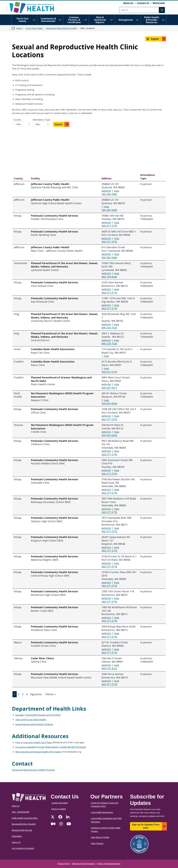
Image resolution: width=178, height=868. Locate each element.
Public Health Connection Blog (25, 818)
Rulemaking (17, 836)
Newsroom (159, 3)
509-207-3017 (109, 388)
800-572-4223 (109, 668)
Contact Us (143, 3)
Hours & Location (59, 809)
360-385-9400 (109, 194)
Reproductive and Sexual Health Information (38, 752)
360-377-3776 (109, 226)
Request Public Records (22, 830)
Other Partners (97, 844)
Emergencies (129, 20)
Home (19, 28)
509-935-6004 (109, 403)
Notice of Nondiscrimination (109, 864)
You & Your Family (26, 20)
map (116, 191)
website (106, 191)
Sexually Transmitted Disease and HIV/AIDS (38, 715)
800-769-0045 (109, 277)
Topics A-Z (16, 842)
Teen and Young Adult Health (31, 720)
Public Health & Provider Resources (154, 20)
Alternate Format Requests (83, 864)
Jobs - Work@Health (20, 812)
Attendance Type (41, 120)
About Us (128, 3)
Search (58, 124)
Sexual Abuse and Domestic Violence (34, 724)
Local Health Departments (102, 812)
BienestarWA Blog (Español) (24, 824)
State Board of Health (100, 837)
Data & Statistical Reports (104, 20)
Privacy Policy (63, 864)
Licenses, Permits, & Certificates (77, 20)
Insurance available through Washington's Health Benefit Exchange (51, 747)
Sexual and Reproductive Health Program (33, 770)
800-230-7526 (109, 328)
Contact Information (60, 803)
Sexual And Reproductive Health (62, 28)
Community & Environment (51, 20)
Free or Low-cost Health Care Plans (34, 742)
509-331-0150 (109, 372)
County (17, 120)
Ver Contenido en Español (23, 848)
